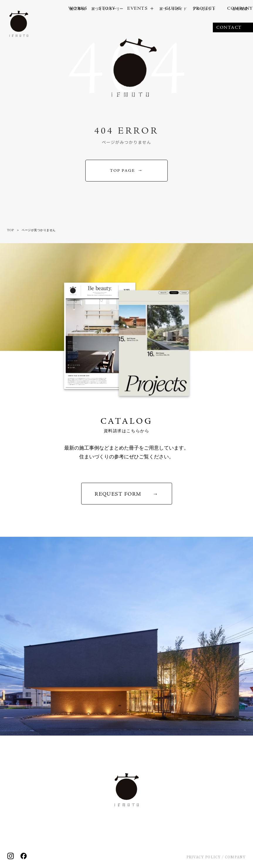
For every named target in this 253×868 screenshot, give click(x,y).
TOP (11, 230)
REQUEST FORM (118, 494)
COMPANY (235, 857)
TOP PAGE (122, 171)
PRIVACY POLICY (204, 857)
